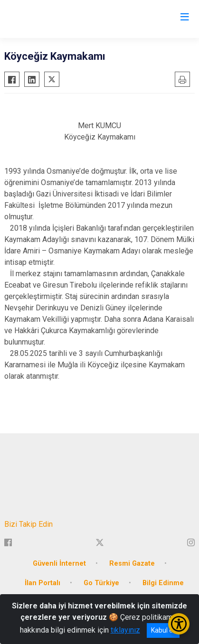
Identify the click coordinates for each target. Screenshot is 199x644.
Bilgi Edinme (163, 583)
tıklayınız (125, 630)
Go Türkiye (101, 583)
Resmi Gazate (132, 564)
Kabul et (163, 630)
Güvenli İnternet (59, 564)
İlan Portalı (43, 583)
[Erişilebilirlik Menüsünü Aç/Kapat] (179, 624)
